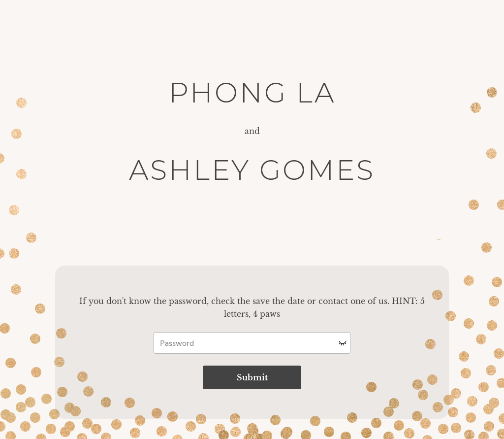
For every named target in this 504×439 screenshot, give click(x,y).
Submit (252, 377)
